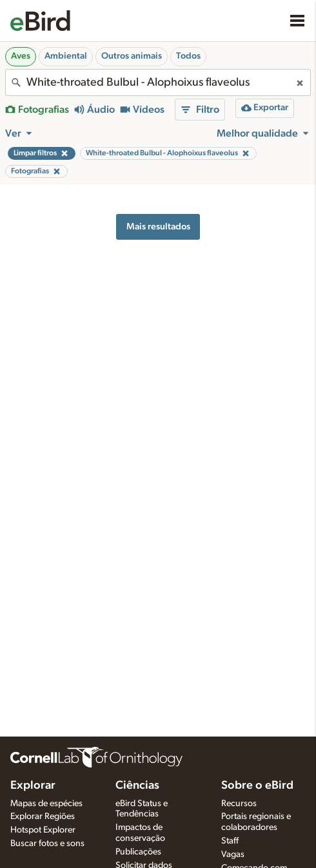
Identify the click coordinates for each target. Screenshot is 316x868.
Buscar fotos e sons (47, 844)
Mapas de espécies (46, 804)
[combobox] (158, 82)
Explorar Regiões (43, 816)
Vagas (233, 854)
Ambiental (66, 56)
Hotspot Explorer (43, 830)
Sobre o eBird (257, 786)
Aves (21, 56)
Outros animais (132, 56)
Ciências (137, 786)
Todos (188, 56)
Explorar (33, 786)
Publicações (138, 852)
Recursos (239, 804)
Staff (230, 841)
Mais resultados (158, 227)
